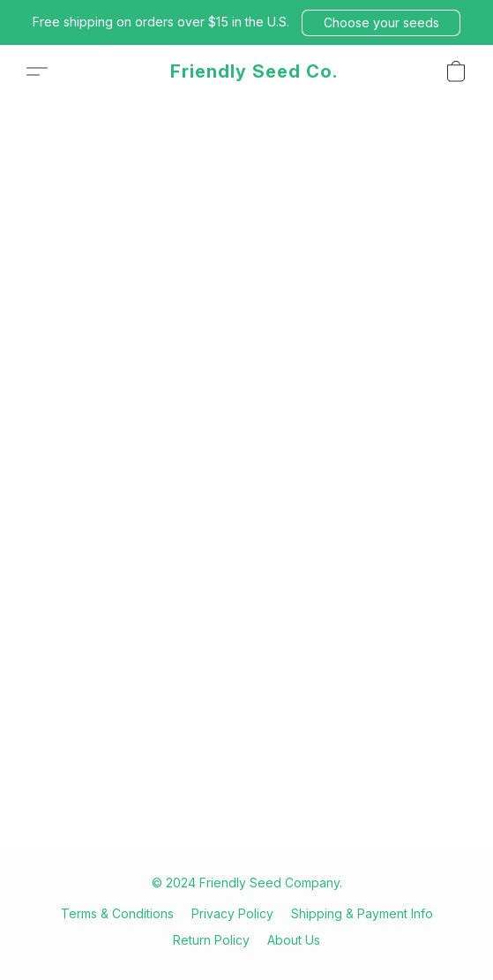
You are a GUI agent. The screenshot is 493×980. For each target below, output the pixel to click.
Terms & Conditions (117, 913)
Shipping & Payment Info (362, 913)
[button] (381, 23)
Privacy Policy (232, 913)
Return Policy (211, 940)
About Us (294, 940)
